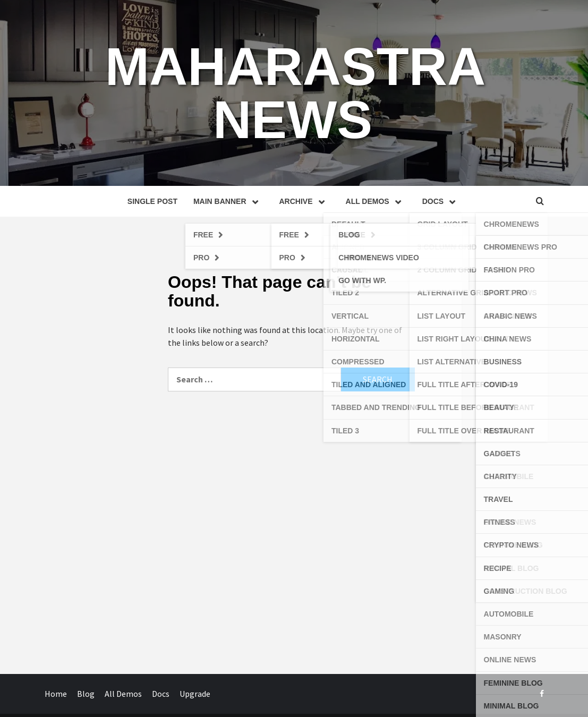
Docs (441, 201)
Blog (86, 694)
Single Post (152, 201)
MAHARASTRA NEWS (296, 93)
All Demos (376, 201)
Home (56, 694)
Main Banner (228, 201)
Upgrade (195, 694)
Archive (305, 201)
